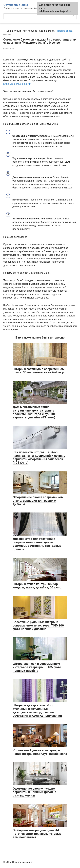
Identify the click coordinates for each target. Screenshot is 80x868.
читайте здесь (64, 31)
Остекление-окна (16, 5)
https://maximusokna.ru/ (17, 84)
